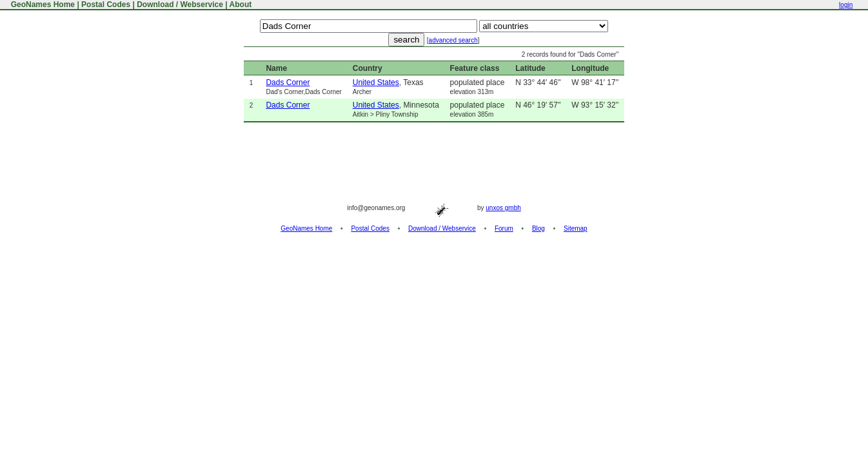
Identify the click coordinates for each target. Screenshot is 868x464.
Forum (504, 228)
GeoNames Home (42, 5)
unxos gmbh (503, 208)
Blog (538, 228)
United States (376, 82)
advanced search (453, 40)
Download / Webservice (180, 5)
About (241, 5)
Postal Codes (106, 5)
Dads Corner (288, 82)
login (846, 5)
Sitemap (576, 228)
